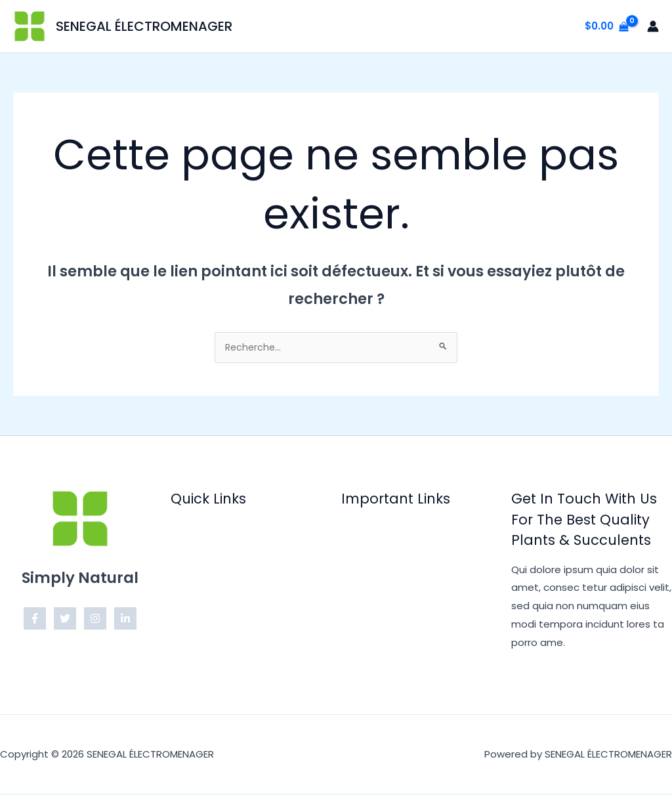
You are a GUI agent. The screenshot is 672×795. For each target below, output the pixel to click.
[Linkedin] (125, 620)
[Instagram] (95, 620)
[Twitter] (65, 620)
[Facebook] (35, 620)
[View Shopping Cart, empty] (607, 27)
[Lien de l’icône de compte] (653, 26)
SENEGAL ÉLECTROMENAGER (144, 26)
